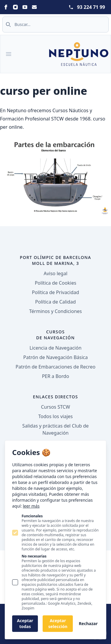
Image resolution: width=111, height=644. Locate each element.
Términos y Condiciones (56, 311)
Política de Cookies (55, 283)
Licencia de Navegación (56, 348)
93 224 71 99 (91, 7)
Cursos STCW (55, 407)
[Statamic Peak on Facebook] (6, 7)
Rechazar (88, 623)
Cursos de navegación (55, 335)
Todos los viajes (55, 416)
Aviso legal (55, 273)
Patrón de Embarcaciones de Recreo (56, 367)
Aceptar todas (25, 623)
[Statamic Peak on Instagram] (15, 7)
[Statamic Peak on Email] (34, 7)
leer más (31, 506)
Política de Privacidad (55, 292)
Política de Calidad (55, 302)
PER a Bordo (56, 376)
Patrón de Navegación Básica (56, 357)
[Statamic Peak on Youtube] (25, 7)
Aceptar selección (58, 623)
